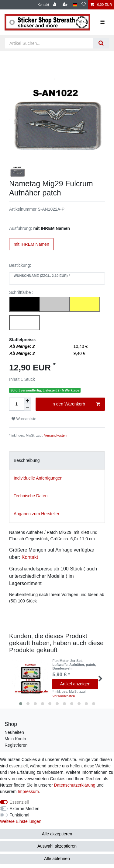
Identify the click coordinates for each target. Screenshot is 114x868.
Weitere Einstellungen (21, 821)
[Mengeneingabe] (16, 404)
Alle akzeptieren (57, 834)
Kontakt (43, 5)
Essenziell (19, 802)
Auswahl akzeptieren (57, 846)
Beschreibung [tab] (27, 460)
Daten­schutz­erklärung (74, 785)
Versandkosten (55, 435)
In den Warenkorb (76, 404)
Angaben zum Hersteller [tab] (36, 514)
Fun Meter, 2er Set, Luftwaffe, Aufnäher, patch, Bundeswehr (74, 664)
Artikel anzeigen (75, 684)
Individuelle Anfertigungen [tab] (38, 478)
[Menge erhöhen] (27, 401)
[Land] (75, 5)
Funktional (20, 815)
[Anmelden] (55, 5)
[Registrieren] (66, 5)
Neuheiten (14, 732)
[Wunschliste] (84, 5)
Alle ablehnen (57, 859)
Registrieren (16, 745)
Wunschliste (24, 419)
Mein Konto (15, 739)
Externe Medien (25, 809)
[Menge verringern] (27, 407)
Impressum (28, 791)
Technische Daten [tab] (31, 496)
